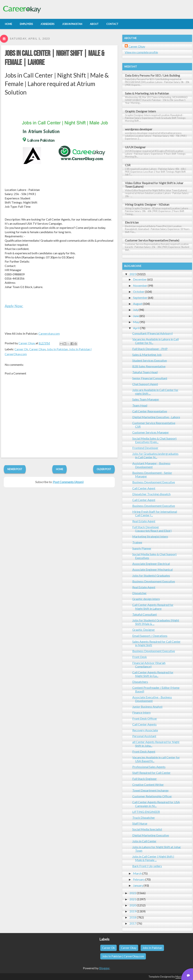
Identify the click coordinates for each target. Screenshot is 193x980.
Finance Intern (141, 712)
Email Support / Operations (150, 636)
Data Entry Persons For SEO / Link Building (152, 75)
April (136, 328)
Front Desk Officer (145, 718)
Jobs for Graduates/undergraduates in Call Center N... (155, 455)
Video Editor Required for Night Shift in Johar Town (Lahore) (154, 185)
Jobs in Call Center (144, 841)
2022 (133, 893)
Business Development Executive (154, 482)
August (138, 304)
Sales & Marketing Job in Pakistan (147, 93)
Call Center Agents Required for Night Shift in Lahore (153, 606)
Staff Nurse (140, 823)
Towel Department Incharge (150, 790)
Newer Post (15, 469)
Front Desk (140, 657)
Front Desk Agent (144, 751)
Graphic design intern (146, 599)
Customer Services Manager (151, 432)
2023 (133, 274)
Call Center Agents (144, 724)
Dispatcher (139, 593)
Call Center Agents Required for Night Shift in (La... (153, 674)
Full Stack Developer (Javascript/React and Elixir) (152, 529)
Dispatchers (140, 682)
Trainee (137, 542)
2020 (133, 905)
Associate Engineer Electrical (151, 564)
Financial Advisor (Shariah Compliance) (149, 665)
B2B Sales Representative (149, 366)
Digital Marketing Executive (151, 835)
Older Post (104, 469)
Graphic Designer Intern (140, 111)
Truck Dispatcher (144, 817)
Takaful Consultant (145, 614)
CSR (128, 165)
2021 (133, 899)
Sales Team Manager (146, 399)
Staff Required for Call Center (151, 773)
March (137, 873)
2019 (133, 911)
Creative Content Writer (148, 784)
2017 (133, 923)
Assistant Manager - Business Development (151, 465)
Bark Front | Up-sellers (147, 866)
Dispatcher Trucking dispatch (151, 494)
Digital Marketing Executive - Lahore (156, 417)
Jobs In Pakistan (57, 349)
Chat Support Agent (145, 384)
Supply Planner (142, 548)
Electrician (132, 222)
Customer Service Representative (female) (152, 240)
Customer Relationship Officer (152, 796)
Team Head (140, 405)
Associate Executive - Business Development (152, 699)
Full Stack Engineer (145, 779)
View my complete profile (141, 52)
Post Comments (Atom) (68, 482)
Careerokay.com (49, 333)
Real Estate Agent (144, 521)
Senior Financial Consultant (150, 378)
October (139, 292)
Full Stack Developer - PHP (150, 349)
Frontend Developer (145, 448)
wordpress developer (139, 129)
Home (60, 469)
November (140, 286)
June (136, 316)
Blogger (104, 968)
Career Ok (21, 349)
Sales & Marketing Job (147, 355)
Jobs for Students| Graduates (151, 575)
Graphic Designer (144, 630)
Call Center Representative (150, 411)
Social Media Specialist (147, 829)
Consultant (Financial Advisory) (152, 333)
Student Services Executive (150, 360)
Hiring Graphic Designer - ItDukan (147, 204)
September (140, 298)
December (140, 279)
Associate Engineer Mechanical (152, 569)
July (136, 310)
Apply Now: (14, 306)
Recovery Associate (145, 730)
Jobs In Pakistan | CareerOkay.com (123, 956)
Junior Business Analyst (147, 707)
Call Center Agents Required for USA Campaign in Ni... (156, 804)
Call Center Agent (144, 488)
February (139, 879)
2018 (133, 917)
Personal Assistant (144, 736)
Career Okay (37, 349)
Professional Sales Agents (149, 767)
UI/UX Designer (135, 147)
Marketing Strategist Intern (150, 536)
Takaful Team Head (145, 372)
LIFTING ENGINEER (146, 812)
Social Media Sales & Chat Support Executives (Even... (154, 440)
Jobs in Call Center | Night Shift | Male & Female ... (153, 858)
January (138, 885)
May (136, 322)
